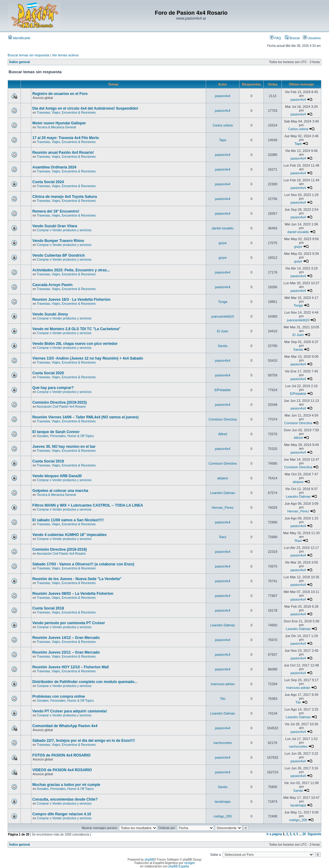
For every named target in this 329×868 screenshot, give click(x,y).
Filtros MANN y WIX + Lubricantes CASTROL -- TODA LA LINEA (88, 505)
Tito (223, 699)
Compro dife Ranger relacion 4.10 (62, 814)
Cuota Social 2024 (48, 182)
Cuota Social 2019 (48, 461)
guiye (223, 243)
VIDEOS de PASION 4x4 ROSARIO (62, 770)
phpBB (149, 860)
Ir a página (274, 834)
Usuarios (312, 38)
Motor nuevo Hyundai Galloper (59, 123)
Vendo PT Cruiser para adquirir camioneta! (70, 711)
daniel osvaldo (223, 228)
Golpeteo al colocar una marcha (60, 491)
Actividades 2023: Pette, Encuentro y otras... (71, 270)
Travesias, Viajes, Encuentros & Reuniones (66, 113)
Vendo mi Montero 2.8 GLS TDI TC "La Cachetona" (77, 329)
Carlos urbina (222, 125)
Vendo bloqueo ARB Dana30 (57, 476)
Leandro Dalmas (223, 493)
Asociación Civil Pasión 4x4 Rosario (61, 407)
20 (304, 834)
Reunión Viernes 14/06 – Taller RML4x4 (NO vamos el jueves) (86, 417)
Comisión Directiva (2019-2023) (60, 402)
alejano (222, 478)
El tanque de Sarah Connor (56, 432)
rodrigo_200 (223, 816)
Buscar (292, 38)
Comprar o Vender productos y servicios (64, 230)
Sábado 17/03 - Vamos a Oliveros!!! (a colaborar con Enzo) (83, 564)
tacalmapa (223, 802)
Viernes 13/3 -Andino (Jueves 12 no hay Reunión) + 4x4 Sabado (88, 358)
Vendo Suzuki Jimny (50, 314)
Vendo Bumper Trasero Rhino (58, 241)
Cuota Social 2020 (48, 373)
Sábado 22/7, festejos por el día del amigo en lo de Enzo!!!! (84, 741)
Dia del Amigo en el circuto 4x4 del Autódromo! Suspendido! (85, 108)
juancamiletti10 (222, 316)
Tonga (223, 302)
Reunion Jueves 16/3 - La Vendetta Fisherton (72, 300)
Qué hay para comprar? (53, 388)
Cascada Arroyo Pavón (53, 285)
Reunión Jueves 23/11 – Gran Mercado (66, 652)
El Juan (223, 331)
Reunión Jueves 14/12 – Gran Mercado (66, 638)
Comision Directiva (223, 419)
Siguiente (314, 834)
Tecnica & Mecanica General (56, 127)
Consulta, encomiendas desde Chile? (65, 799)
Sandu (223, 346)
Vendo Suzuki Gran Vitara (55, 226)
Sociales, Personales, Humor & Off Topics (65, 436)
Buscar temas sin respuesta (29, 55)
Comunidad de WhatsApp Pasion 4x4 (65, 726)
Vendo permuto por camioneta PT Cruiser (69, 623)
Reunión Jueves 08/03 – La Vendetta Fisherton (73, 594)
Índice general (19, 62)
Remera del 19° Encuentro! (56, 211)
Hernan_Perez (223, 508)
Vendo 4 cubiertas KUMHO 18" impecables (70, 535)
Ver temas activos (65, 55)
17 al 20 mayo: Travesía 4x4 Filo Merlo (66, 138)
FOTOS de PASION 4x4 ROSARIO (62, 755)
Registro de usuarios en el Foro (60, 94)
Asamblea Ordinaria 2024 (54, 167)
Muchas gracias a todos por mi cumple (66, 785)
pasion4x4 (223, 96)
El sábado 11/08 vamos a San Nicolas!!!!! (68, 520)
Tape (223, 140)
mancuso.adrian (223, 684)
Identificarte (19, 38)
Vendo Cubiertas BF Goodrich (59, 255)
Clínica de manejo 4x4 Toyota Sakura (65, 197)
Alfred (223, 434)
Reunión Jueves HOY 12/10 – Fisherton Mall (71, 667)
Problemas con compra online (59, 696)
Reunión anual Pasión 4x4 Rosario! (63, 153)
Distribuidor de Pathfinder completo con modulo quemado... (85, 682)
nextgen (190, 863)
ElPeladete (223, 390)
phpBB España (179, 866)
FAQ (275, 38)
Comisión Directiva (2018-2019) (60, 549)
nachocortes (223, 743)
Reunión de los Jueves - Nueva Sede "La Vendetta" (77, 579)
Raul (223, 537)
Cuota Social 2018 (48, 608)
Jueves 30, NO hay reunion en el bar (64, 447)
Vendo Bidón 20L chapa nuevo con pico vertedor (75, 344)
